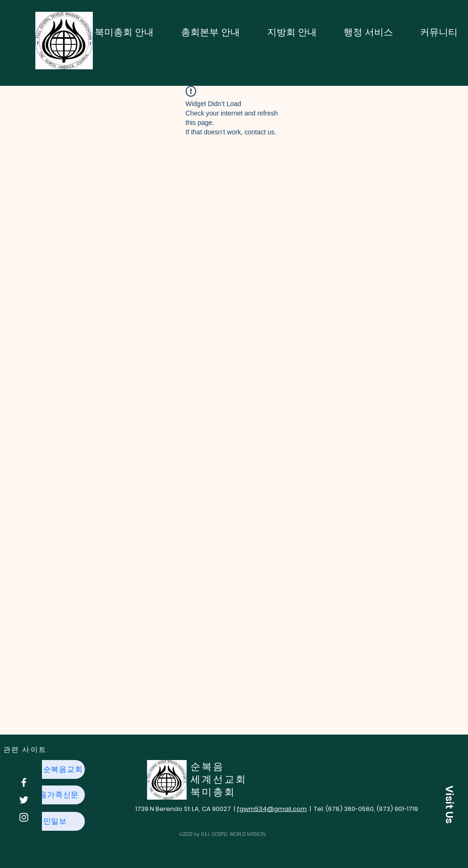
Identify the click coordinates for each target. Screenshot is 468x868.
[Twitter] (24, 800)
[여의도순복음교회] (51, 769)
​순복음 (207, 766)
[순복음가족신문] (51, 795)
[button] (449, 804)
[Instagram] (24, 817)
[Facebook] (24, 782)
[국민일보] (51, 821)
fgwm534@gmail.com (272, 809)
